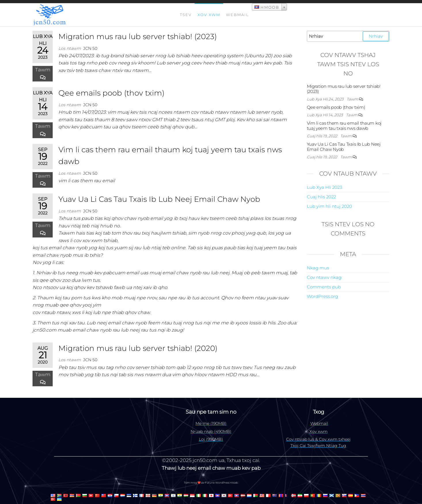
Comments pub (324, 287)
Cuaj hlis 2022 (321, 197)
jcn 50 (90, 48)
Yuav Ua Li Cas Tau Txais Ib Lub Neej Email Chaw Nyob (159, 199)
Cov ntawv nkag (324, 277)
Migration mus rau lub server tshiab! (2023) (138, 37)
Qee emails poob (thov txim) (111, 93)
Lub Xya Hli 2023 (324, 187)
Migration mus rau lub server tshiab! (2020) (138, 348)
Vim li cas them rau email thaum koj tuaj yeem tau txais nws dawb (344, 126)
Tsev (186, 15)
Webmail (237, 15)
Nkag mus (318, 268)
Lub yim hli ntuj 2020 (329, 206)
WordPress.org (322, 296)
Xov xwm (209, 15)
